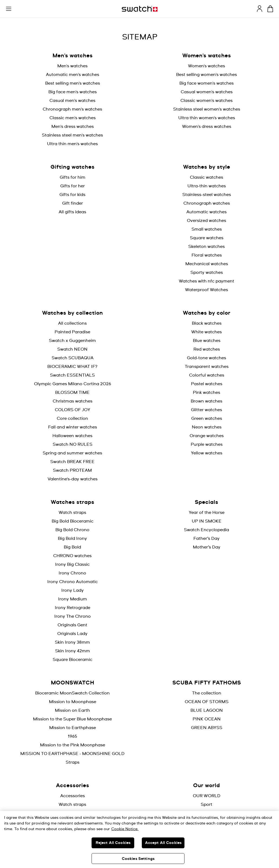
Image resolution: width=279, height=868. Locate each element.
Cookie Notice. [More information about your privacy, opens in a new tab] (125, 829)
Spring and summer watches (72, 453)
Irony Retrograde (73, 608)
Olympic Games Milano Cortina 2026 (73, 384)
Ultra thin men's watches (72, 144)
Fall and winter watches (73, 427)
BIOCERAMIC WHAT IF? (72, 367)
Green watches (207, 418)
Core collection (72, 418)
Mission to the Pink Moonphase (73, 745)
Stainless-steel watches (207, 195)
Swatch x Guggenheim (72, 341)
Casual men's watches (72, 101)
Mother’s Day (207, 547)
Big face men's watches (73, 92)
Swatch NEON (72, 349)
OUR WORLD (207, 796)
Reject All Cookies (113, 843)
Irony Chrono (72, 573)
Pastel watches (207, 384)
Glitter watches (206, 410)
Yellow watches (207, 453)
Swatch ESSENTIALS (72, 375)
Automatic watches (206, 212)
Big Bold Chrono (72, 530)
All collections (72, 323)
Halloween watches (72, 436)
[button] (9, 9)
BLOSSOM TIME (72, 393)
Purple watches (207, 444)
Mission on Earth (72, 710)
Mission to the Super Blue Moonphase (72, 719)
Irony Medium (73, 599)
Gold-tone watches (206, 358)
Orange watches (207, 436)
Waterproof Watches (206, 290)
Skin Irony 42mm (73, 651)
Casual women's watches (207, 92)
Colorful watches (207, 375)
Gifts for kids (72, 195)
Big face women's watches (206, 83)
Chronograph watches (207, 203)
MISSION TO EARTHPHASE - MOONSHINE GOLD (72, 754)
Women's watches (206, 66)
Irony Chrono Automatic (73, 582)
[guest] (260, 9)
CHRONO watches (72, 556)
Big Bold (72, 547)
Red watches (207, 349)
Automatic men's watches (73, 75)
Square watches (207, 238)
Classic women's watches (206, 101)
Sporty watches (207, 272)
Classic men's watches (73, 118)
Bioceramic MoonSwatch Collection (72, 693)
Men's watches (72, 66)
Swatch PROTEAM (72, 470)
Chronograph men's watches (72, 109)
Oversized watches (206, 221)
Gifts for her (73, 186)
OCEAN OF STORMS (207, 702)
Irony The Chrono (73, 616)
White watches (206, 332)
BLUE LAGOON (207, 710)
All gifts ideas (72, 212)
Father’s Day (206, 538)
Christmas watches (73, 401)
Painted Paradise (72, 332)
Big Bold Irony (72, 538)
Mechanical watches (207, 264)
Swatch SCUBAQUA (73, 358)
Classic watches (206, 177)
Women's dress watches (207, 127)
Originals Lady (72, 634)
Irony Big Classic (72, 564)
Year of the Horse (207, 513)
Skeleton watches (206, 247)
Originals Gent (72, 625)
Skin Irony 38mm (72, 642)
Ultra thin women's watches (207, 118)
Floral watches (207, 255)
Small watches (207, 229)
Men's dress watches (73, 127)
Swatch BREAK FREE (72, 462)
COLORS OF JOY (73, 410)
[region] (139, 839)
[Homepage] (140, 9)
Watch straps (72, 513)
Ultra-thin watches (207, 186)
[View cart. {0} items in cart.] (270, 9)
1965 (73, 736)
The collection (207, 693)
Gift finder (73, 203)
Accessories (73, 796)
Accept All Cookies (163, 843)
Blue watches (207, 341)
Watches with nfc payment (206, 281)
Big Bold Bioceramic (73, 521)
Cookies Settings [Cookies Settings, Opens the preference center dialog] (138, 859)
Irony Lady (73, 590)
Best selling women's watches (206, 75)
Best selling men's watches (73, 83)
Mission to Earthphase (73, 728)
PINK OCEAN (207, 719)
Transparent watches (207, 367)
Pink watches (206, 393)
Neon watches (207, 427)
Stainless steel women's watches (207, 109)
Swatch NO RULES (73, 444)
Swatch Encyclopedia (206, 530)
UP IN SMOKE (207, 521)
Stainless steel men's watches (72, 135)
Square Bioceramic (73, 660)
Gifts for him (73, 177)
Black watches (207, 323)
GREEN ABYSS (207, 728)
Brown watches (206, 401)
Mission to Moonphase (73, 702)
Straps (73, 762)
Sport (206, 804)
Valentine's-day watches (73, 479)
